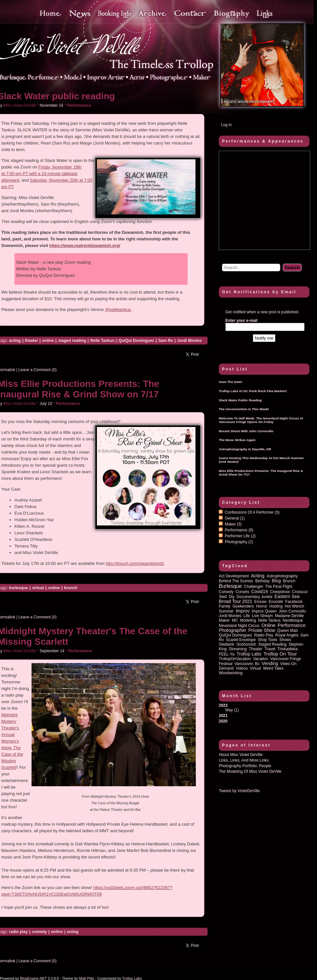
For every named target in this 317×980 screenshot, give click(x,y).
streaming (238, 649)
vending (270, 664)
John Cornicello (293, 611)
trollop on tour (280, 654)
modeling (248, 620)
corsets (242, 592)
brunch (71, 588)
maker (224, 620)
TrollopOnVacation (235, 659)
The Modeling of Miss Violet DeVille (250, 771)
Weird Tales (273, 668)
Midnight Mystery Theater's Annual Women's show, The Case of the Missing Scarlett (12, 741)
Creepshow (280, 592)
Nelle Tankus (102, 341)
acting (15, 341)
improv (243, 611)
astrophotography (282, 576)
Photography (239, 542)
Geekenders (243, 606)
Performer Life (240, 536)
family (225, 606)
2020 (223, 721)
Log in (226, 125)
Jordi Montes (190, 341)
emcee (260, 602)
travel (270, 649)
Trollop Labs (249, 654)
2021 (223, 716)
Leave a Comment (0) (37, 370)
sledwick (226, 644)
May (229, 710)
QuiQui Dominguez (136, 341)
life (247, 616)
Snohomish (246, 644)
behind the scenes (236, 581)
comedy (39, 932)
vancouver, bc (247, 664)
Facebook (294, 602)
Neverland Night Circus (239, 626)
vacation (260, 659)
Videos (242, 668)
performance (292, 625)
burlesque (18, 588)
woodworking (231, 673)
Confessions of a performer (252, 512)
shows (285, 640)
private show (262, 630)
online (48, 341)
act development (234, 576)
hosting (276, 606)
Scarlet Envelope (241, 640)
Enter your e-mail (241, 321)
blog (276, 581)
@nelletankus (118, 310)
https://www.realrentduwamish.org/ (85, 245)
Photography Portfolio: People (245, 766)
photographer (233, 630)
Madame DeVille (289, 616)
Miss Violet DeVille (20, 105)
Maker (233, 524)
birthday (262, 581)
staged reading (72, 341)
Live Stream (262, 616)
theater (32, 341)
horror (261, 606)
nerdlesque (293, 620)
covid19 (260, 592)
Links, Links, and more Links (244, 760)
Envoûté (276, 602)
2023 (264, 708)
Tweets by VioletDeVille (239, 791)
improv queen (264, 611)
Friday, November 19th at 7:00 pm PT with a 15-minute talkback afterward (41, 174)
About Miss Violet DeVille (241, 755)
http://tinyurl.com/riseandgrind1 (135, 563)
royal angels (287, 635)
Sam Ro (166, 341)
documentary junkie (254, 597)
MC (235, 620)
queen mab (288, 631)
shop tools (268, 640)
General (235, 518)
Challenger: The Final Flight (268, 587)
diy (231, 597)
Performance (79, 105)
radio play (18, 932)
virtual (38, 588)
